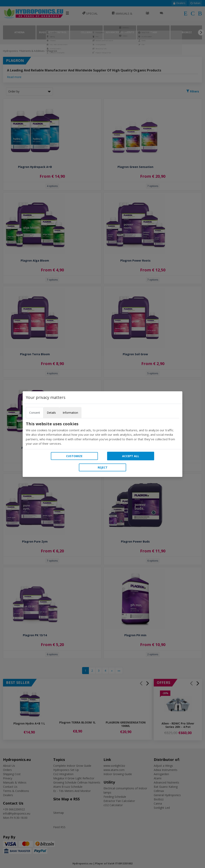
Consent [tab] (35, 413)
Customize (74, 456)
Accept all (131, 456)
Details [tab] (51, 413)
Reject (103, 467)
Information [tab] (70, 413)
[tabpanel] (102, 434)
